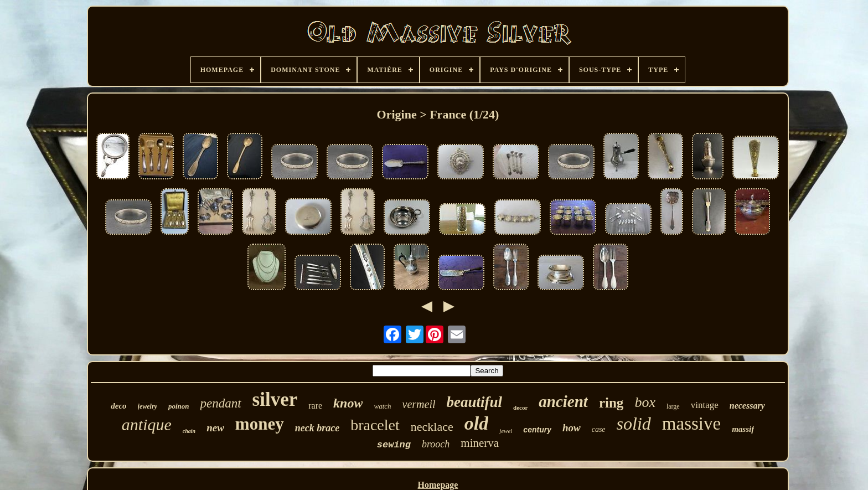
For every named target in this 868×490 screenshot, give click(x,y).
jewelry (148, 406)
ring (611, 403)
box (645, 402)
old (476, 423)
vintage (705, 405)
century (537, 430)
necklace (432, 427)
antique (147, 424)
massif (743, 429)
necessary (747, 406)
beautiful (475, 402)
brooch (436, 444)
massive (691, 424)
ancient (563, 401)
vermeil (419, 404)
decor (520, 408)
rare (315, 406)
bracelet (375, 425)
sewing (394, 445)
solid (634, 424)
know (348, 403)
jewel (506, 431)
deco (118, 406)
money (260, 424)
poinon (179, 406)
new (215, 428)
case (599, 429)
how (572, 428)
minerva (480, 443)
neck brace (317, 428)
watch (382, 406)
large (673, 406)
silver (275, 399)
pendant (221, 403)
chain (189, 431)
